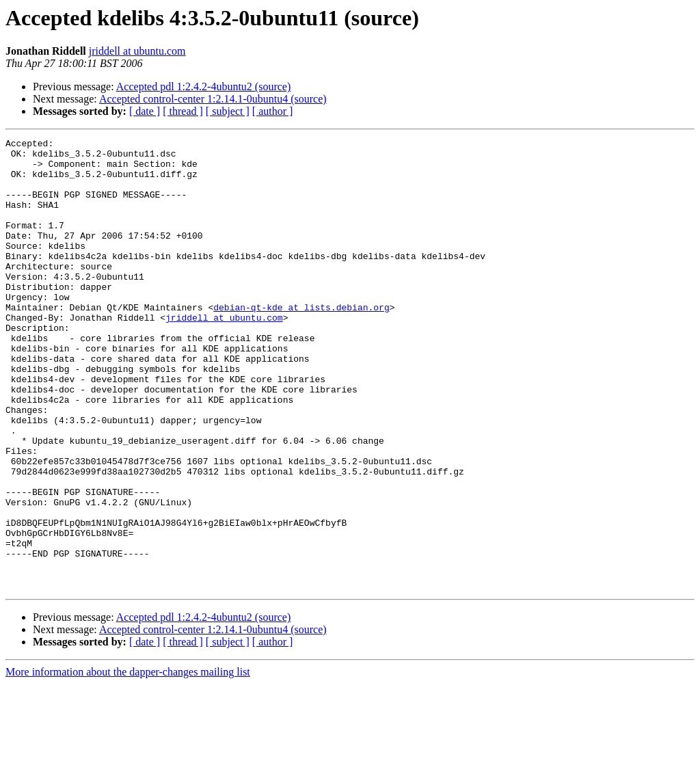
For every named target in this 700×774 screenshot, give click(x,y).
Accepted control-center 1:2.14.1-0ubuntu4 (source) (213, 99)
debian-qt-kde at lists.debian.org (301, 342)
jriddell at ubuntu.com (137, 51)
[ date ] (145, 111)
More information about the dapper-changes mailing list (128, 762)
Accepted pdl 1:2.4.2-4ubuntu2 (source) (203, 86)
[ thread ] (183, 111)
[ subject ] (228, 111)
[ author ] (273, 111)
